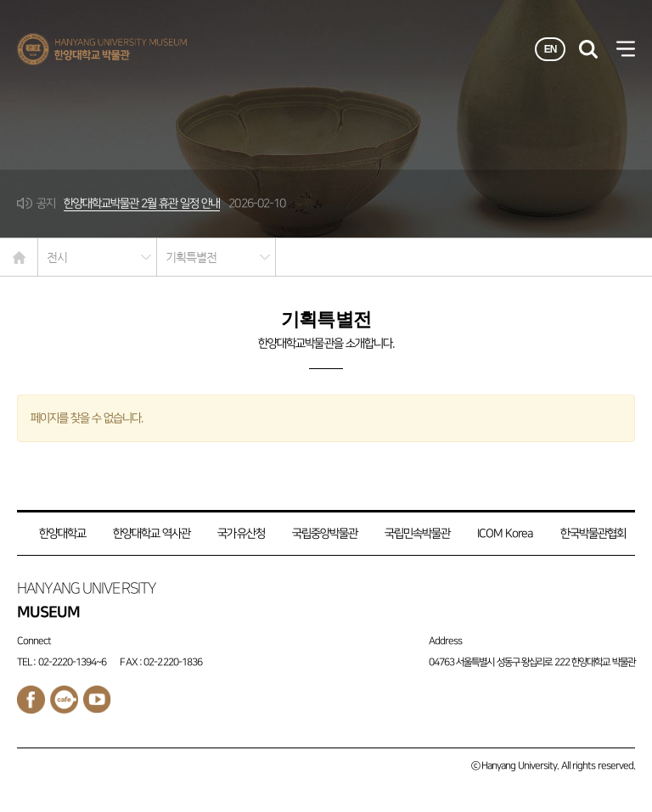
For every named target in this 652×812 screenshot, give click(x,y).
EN (551, 49)
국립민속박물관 (417, 533)
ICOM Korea (505, 533)
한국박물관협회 (593, 533)
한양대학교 (62, 533)
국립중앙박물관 (325, 533)
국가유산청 (241, 533)
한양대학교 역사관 (152, 533)
